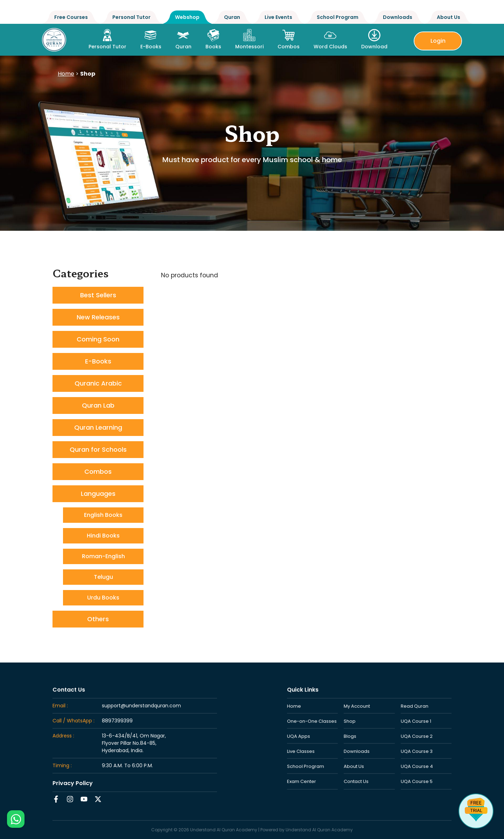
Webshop (187, 17)
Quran (232, 17)
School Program (338, 17)
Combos (98, 471)
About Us (449, 17)
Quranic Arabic (98, 383)
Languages (98, 494)
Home (66, 74)
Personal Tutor (131, 17)
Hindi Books (103, 536)
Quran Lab (98, 405)
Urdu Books (103, 598)
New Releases (98, 317)
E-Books (98, 361)
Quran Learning (98, 427)
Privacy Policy (73, 783)
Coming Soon (98, 339)
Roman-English (103, 556)
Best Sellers (98, 295)
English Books (103, 515)
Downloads (398, 17)
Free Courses (71, 17)
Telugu (103, 577)
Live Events (278, 17)
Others (98, 619)
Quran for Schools (98, 449)
